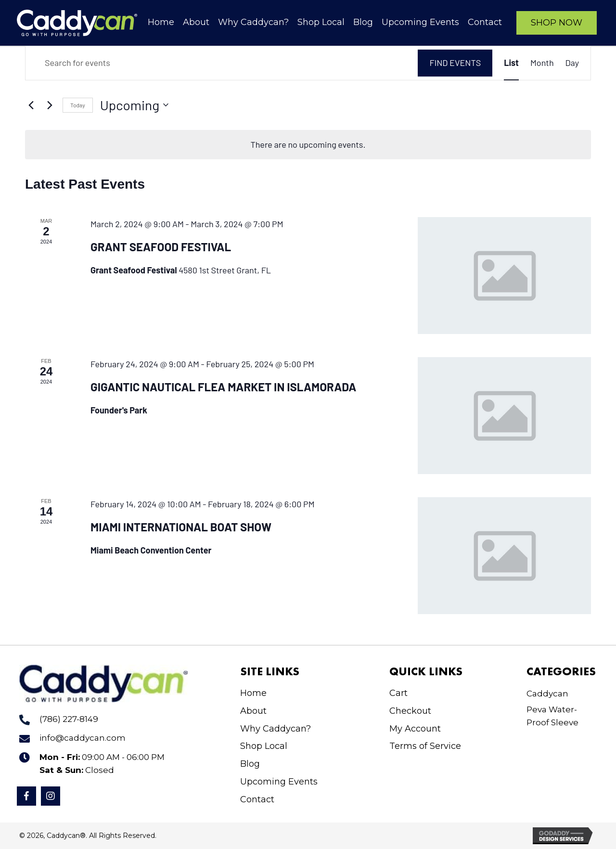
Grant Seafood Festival (161, 247)
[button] (557, 23)
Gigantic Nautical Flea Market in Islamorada (223, 387)
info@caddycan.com (83, 738)
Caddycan (547, 694)
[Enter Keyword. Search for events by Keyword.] (222, 63)
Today (78, 105)
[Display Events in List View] (511, 63)
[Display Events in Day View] (572, 63)
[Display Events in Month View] (542, 63)
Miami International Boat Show (181, 527)
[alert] (308, 145)
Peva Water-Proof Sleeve (552, 716)
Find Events (455, 63)
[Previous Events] (31, 105)
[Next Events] (50, 105)
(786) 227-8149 (69, 719)
